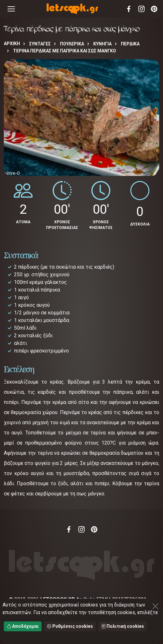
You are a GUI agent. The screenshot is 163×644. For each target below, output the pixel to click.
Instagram (141, 9)
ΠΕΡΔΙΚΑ (130, 44)
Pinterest (154, 9)
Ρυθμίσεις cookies (70, 626)
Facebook (129, 9)
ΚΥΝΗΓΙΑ (102, 44)
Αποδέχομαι (23, 626)
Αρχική (12, 44)
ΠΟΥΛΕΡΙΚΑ (72, 44)
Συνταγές (40, 44)
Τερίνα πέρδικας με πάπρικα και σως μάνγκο (65, 51)
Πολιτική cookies (123, 626)
